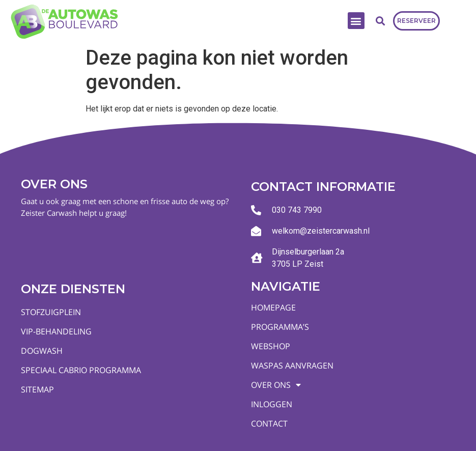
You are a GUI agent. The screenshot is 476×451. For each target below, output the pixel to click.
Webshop (271, 346)
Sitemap (37, 389)
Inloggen (272, 404)
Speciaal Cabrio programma (81, 370)
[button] (356, 21)
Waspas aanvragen (292, 365)
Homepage (273, 307)
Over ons (276, 385)
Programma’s (280, 327)
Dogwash (42, 351)
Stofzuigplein (51, 312)
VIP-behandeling (56, 331)
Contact (269, 424)
